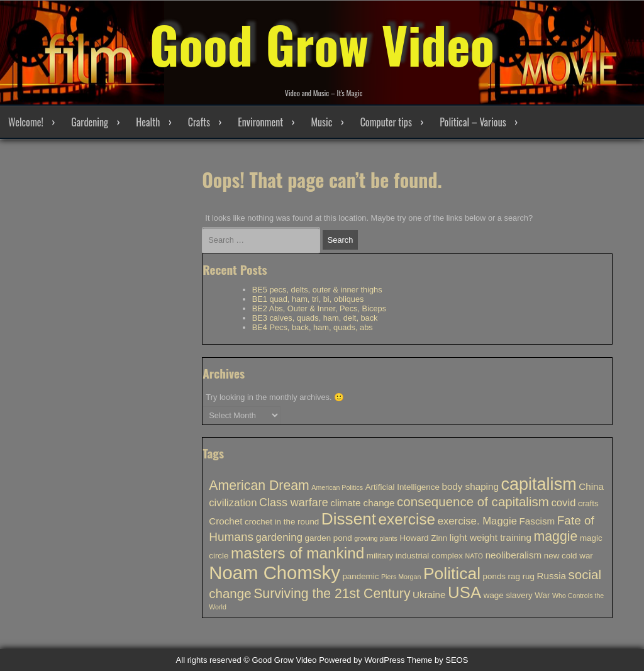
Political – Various (473, 122)
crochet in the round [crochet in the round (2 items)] (282, 522)
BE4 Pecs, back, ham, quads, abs (313, 327)
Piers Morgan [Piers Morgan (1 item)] (401, 577)
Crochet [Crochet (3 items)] (225, 521)
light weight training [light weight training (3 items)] (491, 537)
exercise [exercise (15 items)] (407, 519)
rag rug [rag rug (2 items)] (521, 576)
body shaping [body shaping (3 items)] (470, 486)
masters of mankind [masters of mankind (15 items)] (297, 553)
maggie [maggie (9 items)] (556, 536)
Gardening (90, 122)
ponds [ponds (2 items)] (494, 576)
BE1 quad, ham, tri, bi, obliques (308, 299)
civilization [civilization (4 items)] (233, 503)
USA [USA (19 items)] (464, 592)
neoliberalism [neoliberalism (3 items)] (514, 555)
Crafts (199, 122)
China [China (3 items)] (591, 486)
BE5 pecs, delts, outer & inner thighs (317, 290)
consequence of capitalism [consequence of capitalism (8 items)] (473, 502)
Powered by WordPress (362, 660)
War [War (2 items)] (542, 595)
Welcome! (26, 122)
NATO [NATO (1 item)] (474, 556)
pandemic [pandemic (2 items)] (360, 576)
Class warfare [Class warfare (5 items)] (294, 502)
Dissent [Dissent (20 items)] (349, 519)
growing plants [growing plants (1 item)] (376, 538)
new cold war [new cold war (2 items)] (569, 556)
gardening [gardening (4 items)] (279, 537)
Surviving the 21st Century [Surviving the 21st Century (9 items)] (332, 594)
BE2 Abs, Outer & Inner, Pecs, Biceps (319, 308)
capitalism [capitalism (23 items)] (538, 484)
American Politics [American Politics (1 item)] (337, 487)
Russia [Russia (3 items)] (552, 576)
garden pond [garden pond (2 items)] (329, 538)
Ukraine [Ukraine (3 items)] (429, 595)
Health (148, 122)
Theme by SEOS (438, 660)
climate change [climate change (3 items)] (362, 503)
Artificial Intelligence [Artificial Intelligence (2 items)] (402, 487)
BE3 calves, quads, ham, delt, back (315, 318)
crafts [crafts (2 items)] (588, 503)
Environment (260, 122)
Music (321, 122)
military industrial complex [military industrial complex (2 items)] (415, 556)
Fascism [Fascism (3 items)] (537, 521)
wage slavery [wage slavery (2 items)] (508, 595)
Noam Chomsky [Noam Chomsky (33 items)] (275, 573)
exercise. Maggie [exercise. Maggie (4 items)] (477, 521)
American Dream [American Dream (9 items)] (259, 485)
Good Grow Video (322, 44)
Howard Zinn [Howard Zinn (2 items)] (423, 538)
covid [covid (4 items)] (563, 503)
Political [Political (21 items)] (452, 574)
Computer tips (386, 122)
